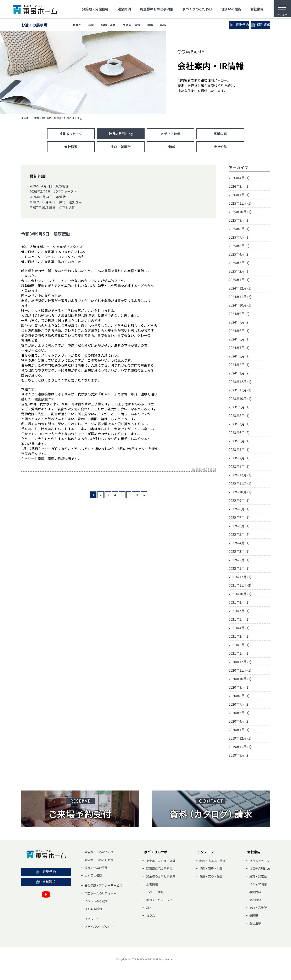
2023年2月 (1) (239, 458)
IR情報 (170, 147)
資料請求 (251, 25)
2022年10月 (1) (240, 492)
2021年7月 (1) (239, 611)
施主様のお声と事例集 (157, 9)
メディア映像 (170, 134)
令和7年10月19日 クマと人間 (52, 208)
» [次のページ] (144, 495)
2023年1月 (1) (239, 467)
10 (136, 495)
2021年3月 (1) (239, 637)
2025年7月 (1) (239, 238)
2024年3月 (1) (239, 356)
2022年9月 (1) (239, 501)
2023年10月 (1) (240, 399)
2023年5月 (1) (239, 441)
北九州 (78, 25)
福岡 (95, 25)
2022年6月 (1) (239, 526)
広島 (178, 25)
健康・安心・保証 (211, 877)
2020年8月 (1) (239, 696)
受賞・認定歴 (258, 877)
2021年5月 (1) (239, 620)
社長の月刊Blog (73, 118)
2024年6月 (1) (239, 331)
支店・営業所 (121, 147)
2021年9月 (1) (239, 603)
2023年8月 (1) (239, 416)
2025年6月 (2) (239, 246)
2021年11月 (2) (240, 586)
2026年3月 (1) (239, 187)
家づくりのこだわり (197, 9)
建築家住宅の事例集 (159, 869)
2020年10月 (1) (240, 679)
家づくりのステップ (159, 900)
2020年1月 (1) (239, 730)
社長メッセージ (71, 134)
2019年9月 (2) (239, 756)
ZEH (149, 908)
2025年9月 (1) (239, 221)
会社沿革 (220, 147)
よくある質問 (93, 909)
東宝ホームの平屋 (96, 868)
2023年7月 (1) (239, 424)
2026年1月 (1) (239, 195)
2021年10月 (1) (240, 594)
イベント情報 (155, 892)
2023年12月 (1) (240, 382)
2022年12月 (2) (240, 475)
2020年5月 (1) (239, 713)
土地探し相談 (93, 876)
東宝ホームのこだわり (99, 860)
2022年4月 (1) (239, 543)
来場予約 (212, 25)
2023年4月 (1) (239, 450)
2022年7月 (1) (239, 518)
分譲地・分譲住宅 (95, 9)
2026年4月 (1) (239, 178)
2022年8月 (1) (239, 509)
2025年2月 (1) (239, 272)
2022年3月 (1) (239, 552)
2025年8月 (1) (239, 229)
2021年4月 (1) (239, 628)
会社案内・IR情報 (52, 118)
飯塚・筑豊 (115, 25)
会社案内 (257, 9)
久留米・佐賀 (141, 25)
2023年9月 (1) (239, 407)
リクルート (92, 919)
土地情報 (152, 885)
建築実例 (124, 9)
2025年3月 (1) (239, 263)
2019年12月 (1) (240, 739)
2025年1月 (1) (239, 280)
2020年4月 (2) (239, 722)
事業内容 (220, 134)
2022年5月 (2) (239, 535)
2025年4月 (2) (239, 255)
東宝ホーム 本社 (30, 118)
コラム (151, 916)
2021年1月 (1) (239, 654)
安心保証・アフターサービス (103, 886)
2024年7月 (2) (239, 322)
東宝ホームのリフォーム (100, 894)
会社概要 (71, 147)
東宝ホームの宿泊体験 (161, 861)
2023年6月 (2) (239, 433)
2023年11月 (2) (240, 390)
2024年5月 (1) (239, 339)
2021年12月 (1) (240, 577)
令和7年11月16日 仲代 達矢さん (56, 203)
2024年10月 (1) (240, 305)
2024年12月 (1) (240, 288)
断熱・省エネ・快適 (212, 861)
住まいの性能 (231, 9)
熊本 (163, 25)
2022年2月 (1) (239, 560)
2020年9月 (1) (239, 688)
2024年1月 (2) (239, 373)
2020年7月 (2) (239, 705)
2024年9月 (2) (239, 314)
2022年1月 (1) (239, 569)
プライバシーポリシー (99, 927)
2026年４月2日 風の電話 (49, 187)
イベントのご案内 (96, 902)
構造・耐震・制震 (211, 869)
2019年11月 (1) (240, 747)
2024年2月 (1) (239, 365)
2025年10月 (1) (240, 212)
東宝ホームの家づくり (99, 852)
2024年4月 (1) (239, 348)
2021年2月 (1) (239, 645)
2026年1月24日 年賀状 (48, 197)
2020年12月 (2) (240, 662)
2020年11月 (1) (240, 671)
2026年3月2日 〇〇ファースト (53, 192)
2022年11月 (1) (240, 484)
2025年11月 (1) (240, 204)
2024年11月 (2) (240, 297)
